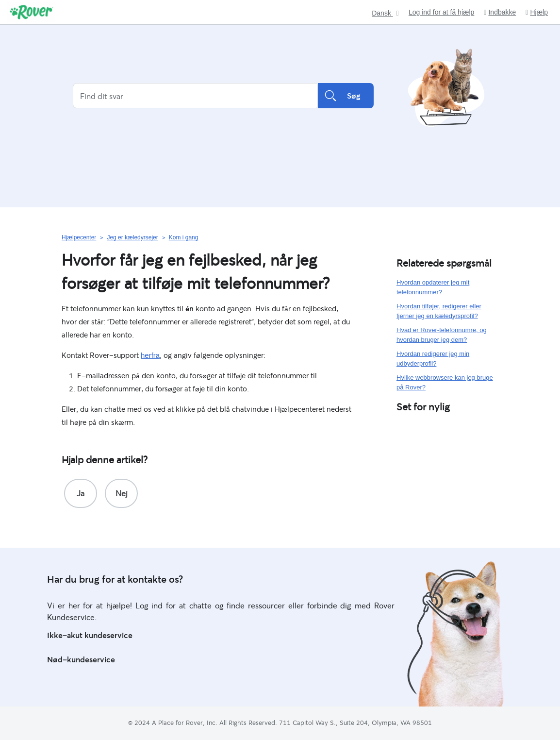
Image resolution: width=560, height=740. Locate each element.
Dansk (382, 13)
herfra (150, 355)
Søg (346, 96)
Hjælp (537, 12)
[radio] (81, 493)
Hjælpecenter (79, 237)
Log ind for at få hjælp (441, 12)
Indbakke (500, 12)
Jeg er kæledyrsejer (132, 237)
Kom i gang (184, 237)
